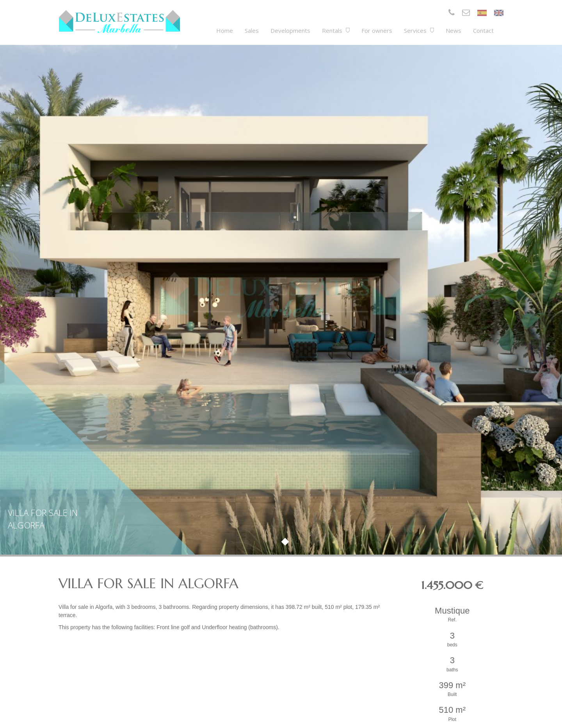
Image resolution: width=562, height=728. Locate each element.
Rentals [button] (336, 30)
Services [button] (419, 30)
